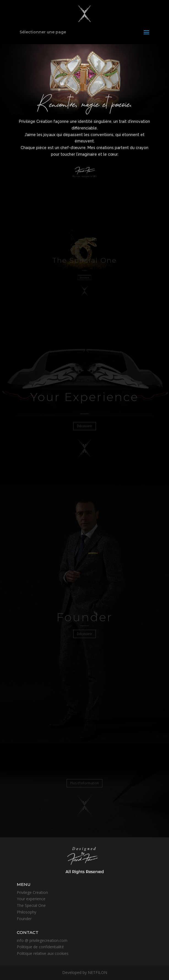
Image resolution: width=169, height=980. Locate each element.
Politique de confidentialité (40, 947)
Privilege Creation (32, 892)
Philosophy (27, 912)
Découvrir (84, 277)
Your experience (31, 899)
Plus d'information (84, 783)
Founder (24, 919)
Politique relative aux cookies (43, 953)
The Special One (31, 905)
